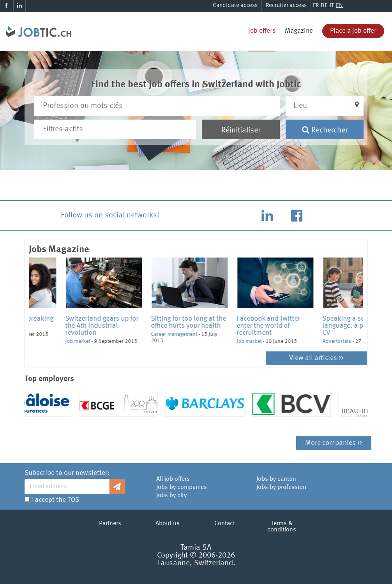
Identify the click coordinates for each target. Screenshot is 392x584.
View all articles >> (316, 358)
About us (168, 524)
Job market (41, 334)
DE (324, 6)
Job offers (262, 31)
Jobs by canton (276, 479)
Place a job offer (353, 31)
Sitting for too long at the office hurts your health (238, 322)
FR (316, 6)
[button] (325, 106)
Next (369, 305)
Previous (23, 305)
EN (339, 6)
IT (332, 6)
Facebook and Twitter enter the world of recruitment (318, 326)
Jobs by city (171, 496)
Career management (223, 334)
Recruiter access (286, 6)
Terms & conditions (282, 527)
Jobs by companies (182, 487)
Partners (110, 524)
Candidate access (235, 6)
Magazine (299, 31)
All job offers (173, 479)
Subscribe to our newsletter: (67, 473)
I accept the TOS (55, 500)
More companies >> (334, 443)
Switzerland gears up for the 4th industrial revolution (151, 326)
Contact (225, 524)
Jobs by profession (281, 487)
